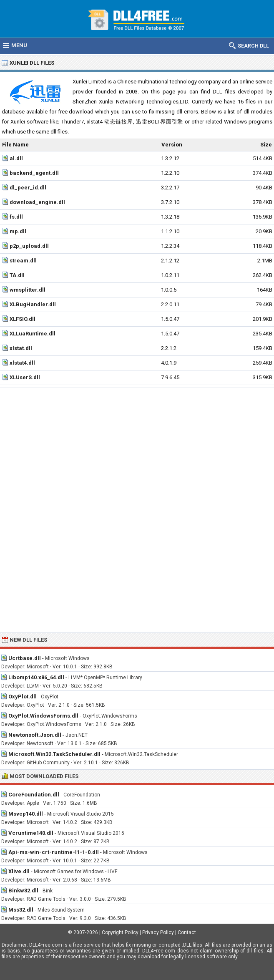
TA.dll (17, 275)
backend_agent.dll (34, 173)
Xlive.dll (19, 871)
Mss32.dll (21, 910)
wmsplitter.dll (28, 290)
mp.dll (18, 231)
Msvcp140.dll (26, 814)
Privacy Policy (158, 932)
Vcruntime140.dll (31, 833)
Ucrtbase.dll (25, 658)
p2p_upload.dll (29, 246)
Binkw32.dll (23, 891)
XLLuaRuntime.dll (33, 334)
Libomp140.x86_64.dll (36, 677)
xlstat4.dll (22, 363)
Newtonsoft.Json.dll (35, 735)
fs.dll (16, 217)
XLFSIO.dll (23, 319)
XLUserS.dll (25, 377)
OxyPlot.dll (23, 697)
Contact (187, 932)
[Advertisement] (137, 451)
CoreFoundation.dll (34, 795)
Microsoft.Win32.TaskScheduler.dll (54, 754)
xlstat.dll (21, 348)
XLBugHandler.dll (33, 304)
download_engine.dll (37, 202)
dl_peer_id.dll (28, 188)
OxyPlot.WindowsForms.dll (43, 716)
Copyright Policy (120, 932)
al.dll (16, 158)
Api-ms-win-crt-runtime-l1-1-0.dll (54, 852)
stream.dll (23, 261)
